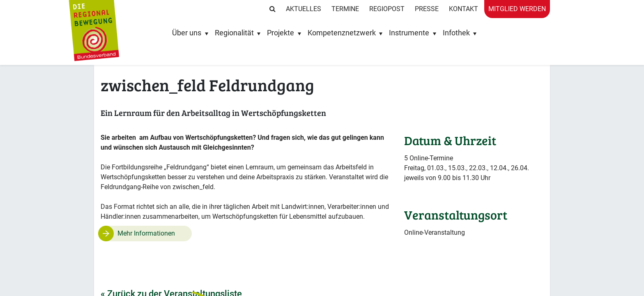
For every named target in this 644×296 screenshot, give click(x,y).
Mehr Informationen (146, 233)
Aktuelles (304, 9)
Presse (427, 9)
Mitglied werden (517, 9)
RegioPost (387, 9)
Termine (345, 9)
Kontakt (463, 9)
